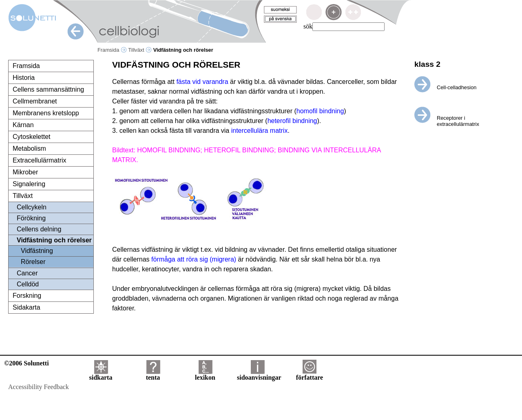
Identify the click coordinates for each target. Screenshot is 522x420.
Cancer (27, 273)
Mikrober (25, 172)
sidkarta (101, 375)
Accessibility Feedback (39, 387)
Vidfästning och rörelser (54, 240)
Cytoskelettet (31, 137)
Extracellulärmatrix (40, 160)
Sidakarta (27, 307)
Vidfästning (37, 251)
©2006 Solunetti (26, 363)
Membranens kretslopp (46, 113)
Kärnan (23, 125)
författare (310, 375)
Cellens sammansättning (48, 89)
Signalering (29, 184)
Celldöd (28, 284)
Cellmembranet (35, 101)
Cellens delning (39, 229)
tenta (153, 375)
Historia (24, 78)
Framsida (112, 50)
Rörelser (33, 262)
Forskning (27, 296)
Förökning (31, 218)
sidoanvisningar (259, 375)
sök (308, 26)
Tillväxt (140, 50)
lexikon (205, 375)
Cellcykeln (32, 207)
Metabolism (29, 148)
